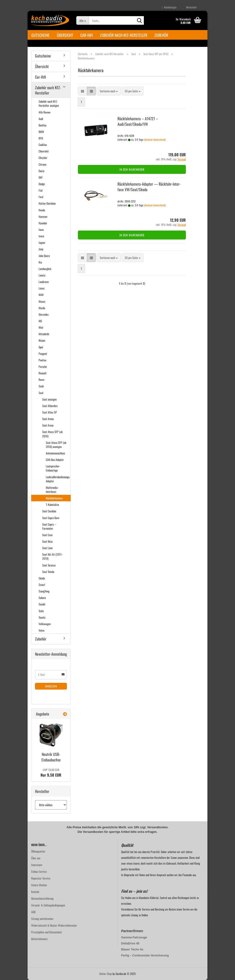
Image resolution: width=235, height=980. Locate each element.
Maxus (42, 301)
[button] (82, 91)
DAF (41, 177)
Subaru (42, 598)
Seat (41, 393)
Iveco (41, 236)
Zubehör (161, 35)
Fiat (41, 190)
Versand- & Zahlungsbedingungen (48, 905)
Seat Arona (48, 419)
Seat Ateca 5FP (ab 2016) (52, 434)
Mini (41, 327)
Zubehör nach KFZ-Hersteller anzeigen (49, 103)
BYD (41, 138)
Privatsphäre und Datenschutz (47, 932)
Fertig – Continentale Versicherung (145, 955)
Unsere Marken (39, 885)
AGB (33, 912)
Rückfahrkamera (54, 498)
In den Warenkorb (132, 169)
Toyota (42, 617)
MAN (41, 295)
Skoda (42, 578)
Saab (41, 386)
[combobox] (109, 91)
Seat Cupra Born (51, 518)
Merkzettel (190, 7)
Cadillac (43, 145)
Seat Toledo (48, 572)
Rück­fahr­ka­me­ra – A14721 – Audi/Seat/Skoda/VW (138, 121)
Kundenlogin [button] (169, 7)
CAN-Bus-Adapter (55, 460)
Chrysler (43, 158)
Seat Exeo (47, 535)
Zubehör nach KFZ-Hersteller (124, 35)
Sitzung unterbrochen (42, 919)
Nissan (42, 340)
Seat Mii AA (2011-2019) (52, 556)
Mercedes (44, 314)
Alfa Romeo (44, 112)
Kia (40, 262)
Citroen (42, 164)
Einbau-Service (39, 871)
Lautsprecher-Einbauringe (53, 468)
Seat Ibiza (47, 541)
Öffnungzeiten (38, 851)
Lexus (41, 288)
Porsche (43, 367)
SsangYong (44, 591)
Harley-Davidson (47, 203)
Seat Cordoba (49, 511)
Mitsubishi (44, 334)
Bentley (43, 125)
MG (40, 321)
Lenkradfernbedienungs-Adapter (58, 479)
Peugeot (43, 354)
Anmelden (51, 686)
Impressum (37, 865)
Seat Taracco (49, 565)
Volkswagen (45, 624)
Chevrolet (44, 151)
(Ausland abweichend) (155, 139)
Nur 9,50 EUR (51, 773)
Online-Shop (106, 974)
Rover (42, 380)
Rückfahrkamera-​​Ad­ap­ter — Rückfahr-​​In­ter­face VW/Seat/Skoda (149, 187)
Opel (41, 347)
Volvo (41, 630)
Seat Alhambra (50, 406)
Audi (41, 119)
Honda (42, 210)
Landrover (44, 282)
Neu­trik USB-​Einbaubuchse (51, 757)
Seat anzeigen (49, 399)
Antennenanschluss (55, 453)
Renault (43, 373)
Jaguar (42, 242)
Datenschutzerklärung (42, 898)
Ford (41, 197)
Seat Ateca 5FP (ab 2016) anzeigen (56, 445)
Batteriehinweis (39, 939)
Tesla (41, 611)
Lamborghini (45, 269)
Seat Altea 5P (50, 412)
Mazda (42, 308)
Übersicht (65, 35)
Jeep (41, 249)
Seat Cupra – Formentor (49, 526)
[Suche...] (83, 20)
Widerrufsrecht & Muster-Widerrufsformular (54, 925)
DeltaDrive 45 (130, 943)
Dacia (41, 171)
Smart (42, 585)
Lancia (42, 275)
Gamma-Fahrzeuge (134, 937)
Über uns (36, 858)
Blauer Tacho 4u (132, 949)
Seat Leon (47, 548)
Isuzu (41, 229)
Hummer (43, 217)
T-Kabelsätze (52, 505)
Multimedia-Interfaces (52, 490)
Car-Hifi (87, 35)
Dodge (42, 184)
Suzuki (42, 604)
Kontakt (35, 892)
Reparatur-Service (41, 878)
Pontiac (43, 360)
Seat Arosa (48, 425)
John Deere (44, 256)
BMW (41, 132)
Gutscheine (41, 35)
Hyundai (43, 223)
